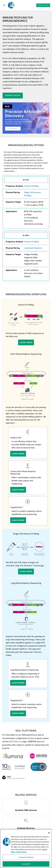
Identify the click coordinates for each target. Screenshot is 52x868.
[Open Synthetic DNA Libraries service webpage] (26, 806)
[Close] (49, 833)
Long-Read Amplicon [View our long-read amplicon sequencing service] (33, 248)
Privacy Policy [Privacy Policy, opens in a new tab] (21, 852)
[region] (26, 849)
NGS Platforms (15, 742)
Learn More (26, 342)
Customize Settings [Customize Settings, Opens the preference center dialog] (26, 857)
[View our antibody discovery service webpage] (26, 118)
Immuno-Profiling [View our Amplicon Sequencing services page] (31, 242)
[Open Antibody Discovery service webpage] (26, 824)
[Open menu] (4, 5)
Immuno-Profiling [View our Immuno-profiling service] (31, 186)
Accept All (26, 864)
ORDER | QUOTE (43, 5)
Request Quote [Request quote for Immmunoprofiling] (13, 95)
